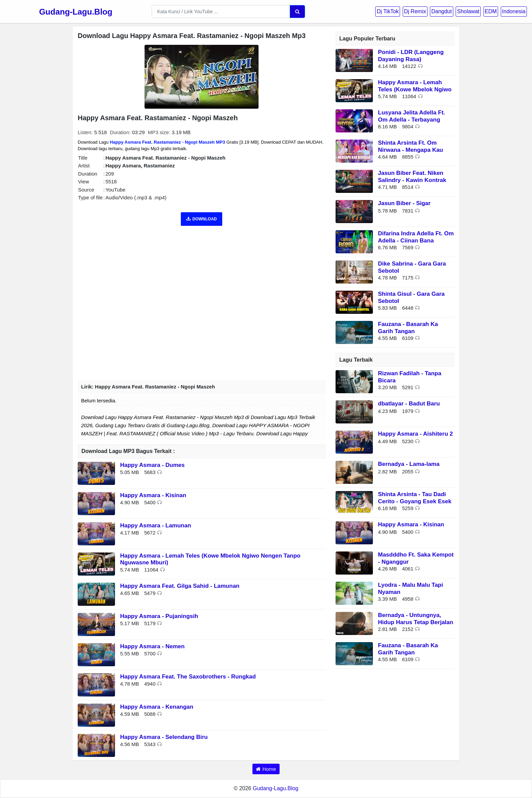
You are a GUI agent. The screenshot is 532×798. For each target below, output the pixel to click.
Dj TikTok (388, 11)
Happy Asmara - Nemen (152, 646)
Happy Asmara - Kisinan (153, 495)
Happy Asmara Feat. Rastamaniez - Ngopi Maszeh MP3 (168, 142)
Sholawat (468, 11)
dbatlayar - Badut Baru (409, 404)
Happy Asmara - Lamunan (156, 525)
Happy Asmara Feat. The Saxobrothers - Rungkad (188, 677)
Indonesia (514, 11)
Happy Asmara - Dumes (152, 465)
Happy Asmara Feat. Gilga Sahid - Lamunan (180, 586)
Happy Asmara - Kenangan (157, 707)
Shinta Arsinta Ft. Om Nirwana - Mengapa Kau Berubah (411, 150)
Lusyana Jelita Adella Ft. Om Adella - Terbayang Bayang (412, 120)
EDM (491, 11)
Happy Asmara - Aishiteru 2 (415, 434)
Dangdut (442, 11)
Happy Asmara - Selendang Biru (164, 737)
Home (269, 769)
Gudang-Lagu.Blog (76, 12)
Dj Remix (415, 11)
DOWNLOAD (202, 219)
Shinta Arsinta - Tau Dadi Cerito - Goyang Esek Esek (415, 498)
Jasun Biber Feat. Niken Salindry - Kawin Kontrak (412, 176)
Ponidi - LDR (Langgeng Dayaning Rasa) (411, 56)
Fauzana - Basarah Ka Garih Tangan (408, 328)
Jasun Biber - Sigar (404, 203)
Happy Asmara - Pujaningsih (159, 616)
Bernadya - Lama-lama (409, 464)
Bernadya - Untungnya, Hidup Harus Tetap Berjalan (416, 619)
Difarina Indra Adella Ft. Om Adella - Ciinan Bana (416, 237)
